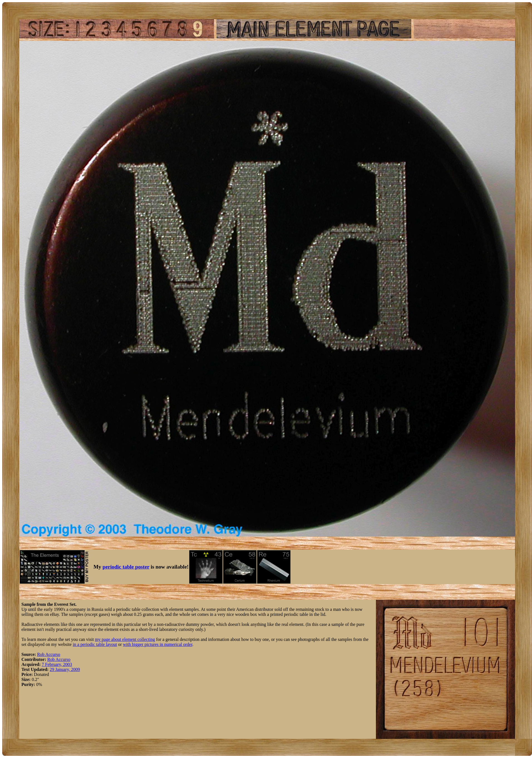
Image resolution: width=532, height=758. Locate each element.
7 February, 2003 (57, 664)
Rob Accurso (49, 654)
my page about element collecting (125, 639)
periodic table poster (126, 567)
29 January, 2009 (65, 669)
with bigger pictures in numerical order (158, 644)
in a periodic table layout (95, 644)
